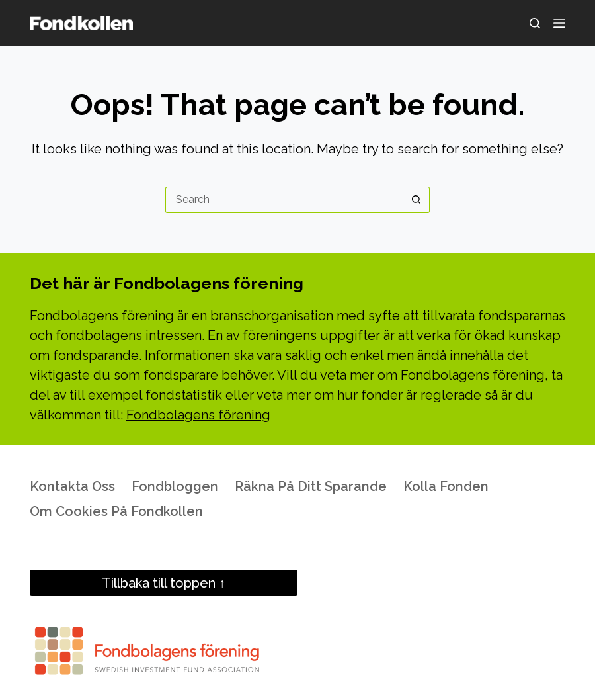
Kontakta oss (72, 486)
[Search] (535, 23)
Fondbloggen (175, 486)
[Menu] (559, 23)
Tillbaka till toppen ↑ (164, 583)
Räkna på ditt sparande (311, 486)
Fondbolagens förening (198, 415)
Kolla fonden (446, 486)
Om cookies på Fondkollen (116, 511)
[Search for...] (284, 200)
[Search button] (416, 200)
